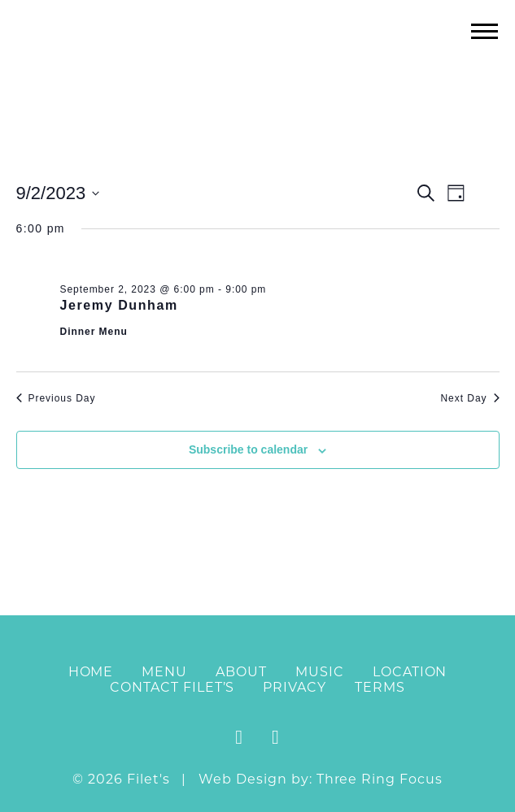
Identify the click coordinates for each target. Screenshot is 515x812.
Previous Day (56, 398)
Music (320, 672)
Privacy (295, 687)
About (241, 672)
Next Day (469, 398)
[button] (484, 30)
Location (410, 672)
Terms (380, 687)
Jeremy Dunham (119, 305)
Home (91, 672)
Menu (164, 672)
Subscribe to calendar (248, 449)
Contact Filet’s (172, 687)
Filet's (257, 64)
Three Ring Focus (380, 779)
